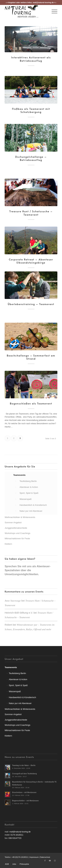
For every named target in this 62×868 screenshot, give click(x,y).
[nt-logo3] (26, 11)
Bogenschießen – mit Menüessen (25, 801)
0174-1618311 (17, 835)
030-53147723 (15, 838)
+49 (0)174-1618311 (20, 857)
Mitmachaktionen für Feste (17, 538)
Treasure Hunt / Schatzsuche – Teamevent (31, 213)
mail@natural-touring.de (43, 2)
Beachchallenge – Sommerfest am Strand (31, 357)
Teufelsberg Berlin (17, 673)
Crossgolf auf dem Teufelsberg (24, 774)
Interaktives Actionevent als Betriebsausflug (31, 59)
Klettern (8, 544)
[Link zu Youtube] (50, 861)
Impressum (34, 857)
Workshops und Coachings (17, 533)
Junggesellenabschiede (16, 528)
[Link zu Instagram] (55, 861)
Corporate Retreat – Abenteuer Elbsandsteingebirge (31, 261)
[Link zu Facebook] (45, 861)
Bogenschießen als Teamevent (31, 403)
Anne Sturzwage (13, 601)
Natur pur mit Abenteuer (20, 703)
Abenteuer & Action (18, 679)
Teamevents (11, 667)
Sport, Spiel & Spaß (18, 685)
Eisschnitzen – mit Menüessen (24, 792)
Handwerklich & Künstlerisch (22, 697)
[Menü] (53, 11)
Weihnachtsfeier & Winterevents (20, 517)
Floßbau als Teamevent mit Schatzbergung (31, 110)
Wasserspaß (15, 691)
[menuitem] (53, 11)
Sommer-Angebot (13, 522)
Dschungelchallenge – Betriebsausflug (31, 158)
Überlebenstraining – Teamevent (31, 304)
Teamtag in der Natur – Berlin (24, 765)
